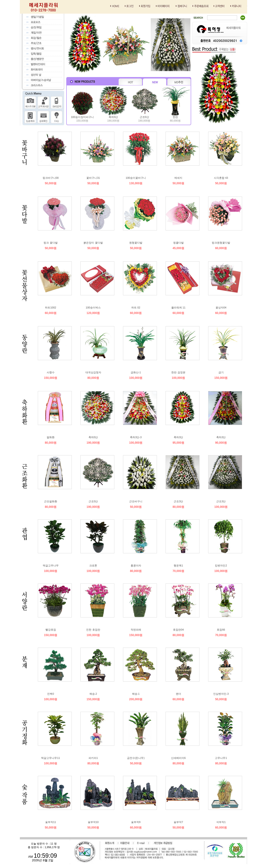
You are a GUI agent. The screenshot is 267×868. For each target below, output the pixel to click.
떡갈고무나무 (51, 566)
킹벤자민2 (221, 566)
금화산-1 (136, 372)
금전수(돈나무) (136, 758)
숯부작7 (178, 822)
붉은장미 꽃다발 (93, 243)
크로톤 (93, 566)
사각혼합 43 (221, 178)
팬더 (178, 694)
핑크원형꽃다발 (221, 243)
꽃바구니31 (93, 178)
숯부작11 (51, 822)
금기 (221, 372)
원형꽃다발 (136, 243)
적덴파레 (136, 630)
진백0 (50, 694)
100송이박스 (93, 308)
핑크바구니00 (51, 178)
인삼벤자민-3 (221, 694)
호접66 (221, 630)
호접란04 (178, 630)
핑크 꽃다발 (50, 243)
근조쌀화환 (51, 501)
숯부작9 (136, 822)
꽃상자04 (221, 308)
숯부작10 (93, 822)
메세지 (178, 178)
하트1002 (50, 308)
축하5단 (113, 117)
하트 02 (136, 308)
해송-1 (136, 694)
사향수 (51, 372)
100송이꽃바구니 (136, 178)
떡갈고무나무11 (50, 758)
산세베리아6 (178, 758)
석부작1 (221, 822)
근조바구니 (136, 501)
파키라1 (93, 758)
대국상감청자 (93, 372)
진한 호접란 (93, 630)
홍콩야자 (136, 566)
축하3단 (178, 437)
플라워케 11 (178, 308)
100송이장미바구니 (82, 117)
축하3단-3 (136, 437)
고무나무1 (221, 758)
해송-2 (93, 694)
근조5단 (144, 117)
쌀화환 (51, 437)
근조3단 (178, 501)
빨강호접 (51, 630)
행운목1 (178, 566)
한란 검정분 (178, 372)
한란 (175, 117)
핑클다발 (178, 243)
